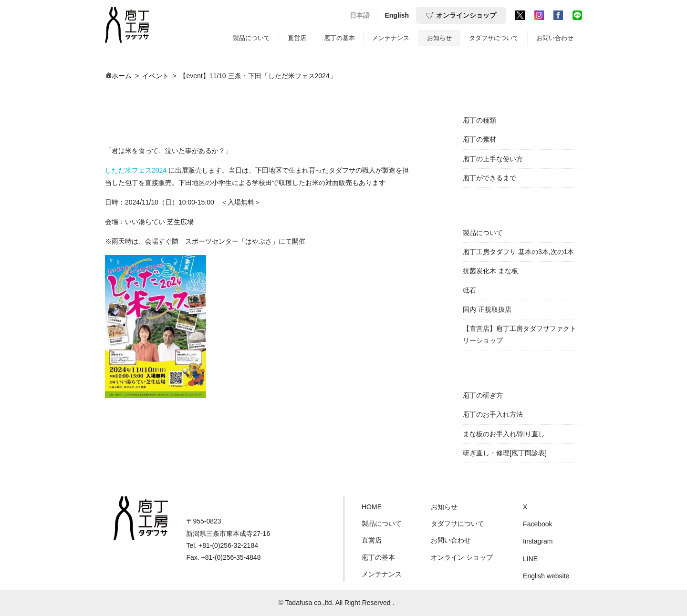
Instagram (538, 541)
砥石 (469, 290)
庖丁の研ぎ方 (483, 395)
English (397, 15)
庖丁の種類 (479, 120)
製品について (251, 38)
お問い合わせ (555, 38)
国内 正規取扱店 (487, 309)
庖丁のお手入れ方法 (493, 414)
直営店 (297, 38)
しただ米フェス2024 (136, 170)
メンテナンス (391, 38)
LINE (530, 559)
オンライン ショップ (462, 557)
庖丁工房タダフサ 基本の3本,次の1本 (518, 252)
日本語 (360, 15)
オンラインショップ (461, 15)
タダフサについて (494, 38)
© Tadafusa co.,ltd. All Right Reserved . (337, 603)
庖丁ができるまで (489, 178)
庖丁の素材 (479, 139)
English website (546, 576)
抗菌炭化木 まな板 (490, 271)
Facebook (537, 524)
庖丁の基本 (339, 38)
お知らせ (439, 38)
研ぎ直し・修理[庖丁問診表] (505, 453)
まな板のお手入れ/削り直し (504, 434)
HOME (372, 507)
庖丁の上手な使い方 (493, 159)
